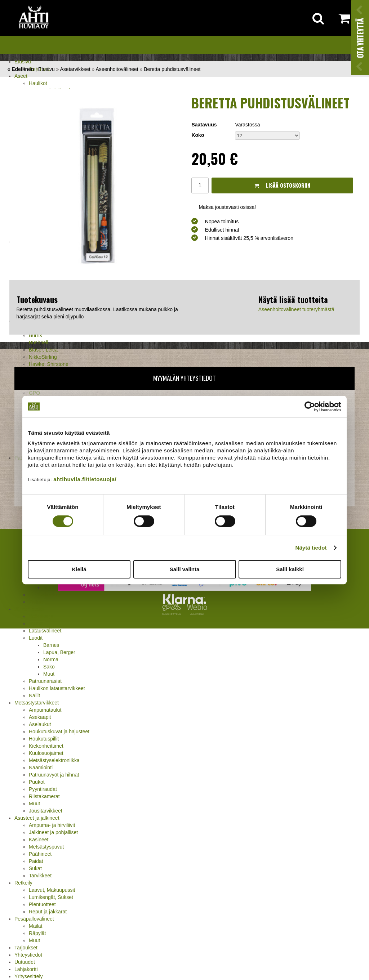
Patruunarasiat (45, 681)
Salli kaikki (290, 569)
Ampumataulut (45, 710)
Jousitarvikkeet (46, 811)
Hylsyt (36, 623)
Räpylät (37, 933)
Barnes (51, 645)
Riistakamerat (44, 796)
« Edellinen (21, 69)
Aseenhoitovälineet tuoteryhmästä (296, 309)
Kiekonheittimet (46, 746)
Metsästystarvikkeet (37, 703)
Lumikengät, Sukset (51, 897)
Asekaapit (40, 717)
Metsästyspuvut (46, 847)
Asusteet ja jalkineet (37, 818)
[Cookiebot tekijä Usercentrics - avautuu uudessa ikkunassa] (310, 407)
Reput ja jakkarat (48, 912)
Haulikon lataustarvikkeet (57, 688)
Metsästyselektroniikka (54, 760)
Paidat (36, 861)
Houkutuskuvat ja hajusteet (59, 731)
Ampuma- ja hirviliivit (52, 825)
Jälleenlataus (29, 609)
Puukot (37, 782)
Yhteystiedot (28, 955)
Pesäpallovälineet (34, 919)
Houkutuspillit (44, 739)
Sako (49, 667)
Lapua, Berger (59, 652)
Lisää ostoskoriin (282, 185)
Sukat (35, 868)
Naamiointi (41, 768)
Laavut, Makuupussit (52, 890)
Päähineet (40, 854)
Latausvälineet (45, 631)
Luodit (36, 638)
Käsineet (39, 840)
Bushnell (39, 343)
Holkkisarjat (42, 616)
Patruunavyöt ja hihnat (54, 775)
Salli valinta (185, 569)
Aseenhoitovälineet (117, 69)
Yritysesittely (29, 976)
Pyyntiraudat (43, 789)
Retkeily (23, 883)
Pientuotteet (42, 904)
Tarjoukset (26, 948)
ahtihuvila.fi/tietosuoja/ (85, 479)
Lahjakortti (26, 969)
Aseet (21, 76)
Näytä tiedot (311, 548)
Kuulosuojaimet (46, 753)
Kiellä (79, 569)
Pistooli (37, 602)
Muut (49, 674)
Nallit (34, 695)
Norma (51, 659)
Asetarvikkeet (75, 69)
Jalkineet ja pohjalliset (53, 832)
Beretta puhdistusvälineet (172, 69)
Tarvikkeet (40, 876)
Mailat (35, 926)
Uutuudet (25, 962)
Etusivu (23, 62)
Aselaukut (40, 724)
